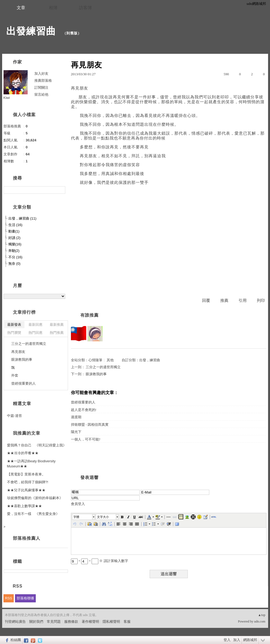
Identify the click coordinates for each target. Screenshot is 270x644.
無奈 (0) (15, 264)
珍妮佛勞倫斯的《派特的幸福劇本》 (35, 498)
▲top (262, 615)
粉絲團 (16, 640)
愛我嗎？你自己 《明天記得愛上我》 (37, 445)
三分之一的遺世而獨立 (103, 367)
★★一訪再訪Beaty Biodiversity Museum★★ (31, 464)
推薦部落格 (43, 80)
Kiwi (7, 98)
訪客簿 (85, 8)
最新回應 (35, 325)
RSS (9, 598)
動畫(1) (14, 231)
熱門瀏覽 (14, 333)
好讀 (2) (15, 238)
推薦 (224, 300)
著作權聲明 (90, 622)
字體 (76, 517)
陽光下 (76, 432)
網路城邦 (250, 640)
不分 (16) (15, 257)
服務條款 (71, 622)
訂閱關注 (41, 87)
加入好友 (41, 74)
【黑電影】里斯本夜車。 (26, 474)
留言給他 (41, 94)
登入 (227, 640)
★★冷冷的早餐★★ (23, 453)
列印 (261, 300)
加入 (237, 640)
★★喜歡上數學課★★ (24, 506)
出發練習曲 (33, 31)
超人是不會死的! (84, 410)
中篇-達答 (15, 416)
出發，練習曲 (150, 360)
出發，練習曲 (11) (22, 218)
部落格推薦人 (27, 538)
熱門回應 (35, 333)
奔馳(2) (14, 251)
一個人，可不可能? (86, 439)
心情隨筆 (95, 360)
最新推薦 (57, 325)
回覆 (206, 300)
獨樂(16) (15, 244)
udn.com (260, 621)
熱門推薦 (57, 333)
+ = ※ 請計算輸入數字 (100, 561)
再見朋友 (18, 352)
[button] (84, 517)
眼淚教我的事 (96, 374)
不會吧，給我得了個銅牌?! (28, 482)
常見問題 (54, 622)
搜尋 (61, 190)
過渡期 (76, 417)
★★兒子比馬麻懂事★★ (26, 490)
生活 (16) (15, 225)
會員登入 (78, 504)
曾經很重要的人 (83, 402)
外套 (15, 375)
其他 (110, 360)
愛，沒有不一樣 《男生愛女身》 (33, 514)
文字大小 (103, 517)
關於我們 (36, 622)
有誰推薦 (89, 315)
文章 (21, 8)
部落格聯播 (25, 598)
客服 (127, 622)
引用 (243, 300)
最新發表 (14, 325)
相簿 (53, 8)
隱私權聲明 (111, 622)
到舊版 (72, 33)
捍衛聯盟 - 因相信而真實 (90, 425)
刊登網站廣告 (15, 622)
